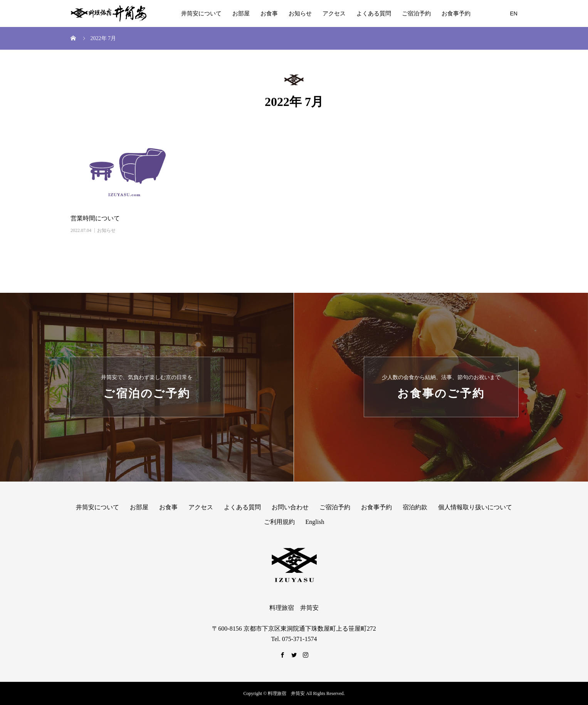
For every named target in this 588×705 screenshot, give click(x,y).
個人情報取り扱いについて (475, 507)
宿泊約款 (415, 507)
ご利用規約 (279, 522)
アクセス (334, 13)
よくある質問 (374, 13)
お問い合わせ (290, 507)
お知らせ (300, 13)
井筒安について (201, 13)
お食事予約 (456, 13)
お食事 (269, 13)
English (315, 522)
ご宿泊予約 (416, 13)
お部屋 (241, 13)
